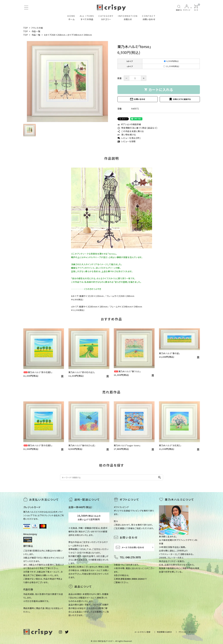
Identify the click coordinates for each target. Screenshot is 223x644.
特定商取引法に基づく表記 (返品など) (137, 128)
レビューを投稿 (127, 141)
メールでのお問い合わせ (130, 547)
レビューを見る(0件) (129, 138)
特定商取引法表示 (164, 632)
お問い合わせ (137, 99)
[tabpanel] (67, 82)
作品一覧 (36, 31)
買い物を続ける (127, 135)
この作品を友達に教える (131, 131)
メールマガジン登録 (142, 632)
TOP (26, 28)
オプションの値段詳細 (129, 124)
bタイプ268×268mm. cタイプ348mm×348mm (68, 35)
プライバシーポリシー (187, 632)
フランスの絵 (37, 28)
